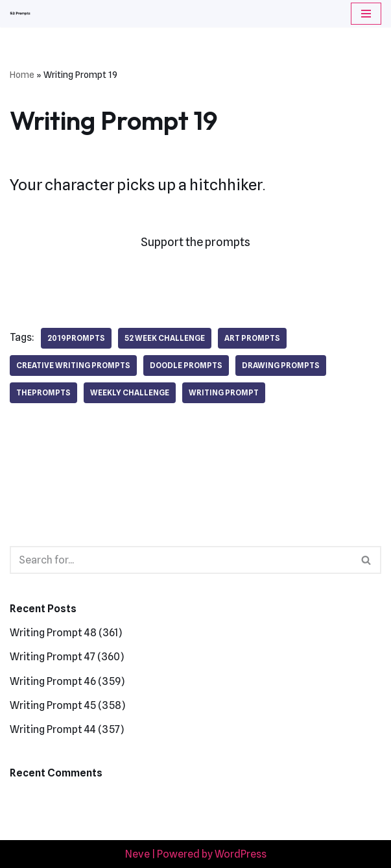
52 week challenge (165, 338)
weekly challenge (130, 392)
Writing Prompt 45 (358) (67, 705)
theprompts (43, 392)
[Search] (181, 560)
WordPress (241, 854)
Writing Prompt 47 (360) (67, 657)
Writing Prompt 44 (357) (67, 729)
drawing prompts (281, 365)
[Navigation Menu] (366, 14)
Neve (137, 854)
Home (22, 75)
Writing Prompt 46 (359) (67, 681)
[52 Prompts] (20, 14)
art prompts (252, 338)
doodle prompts (186, 365)
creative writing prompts (73, 365)
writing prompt (224, 392)
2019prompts (76, 338)
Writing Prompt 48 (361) (66, 633)
